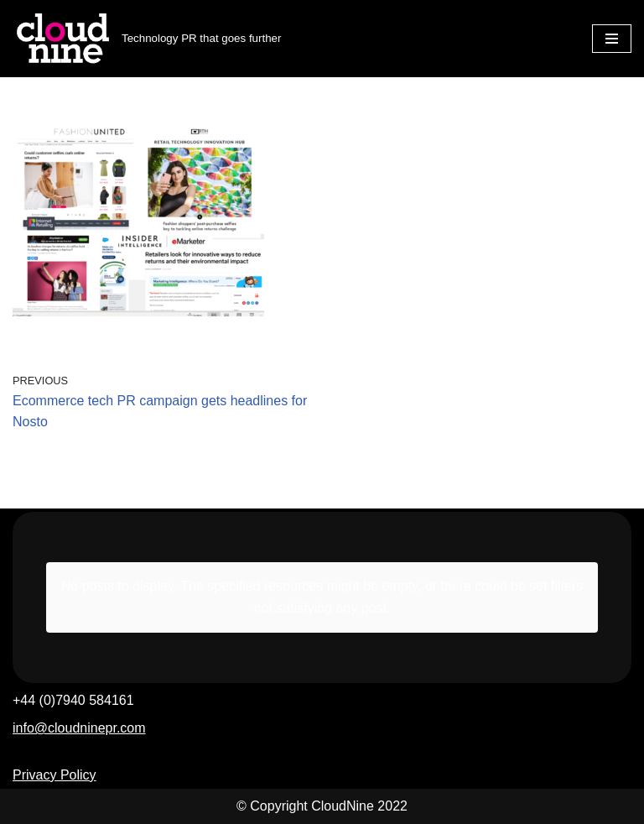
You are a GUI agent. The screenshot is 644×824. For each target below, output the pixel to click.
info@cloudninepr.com (79, 728)
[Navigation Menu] (612, 39)
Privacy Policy (55, 775)
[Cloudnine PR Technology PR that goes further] (147, 39)
